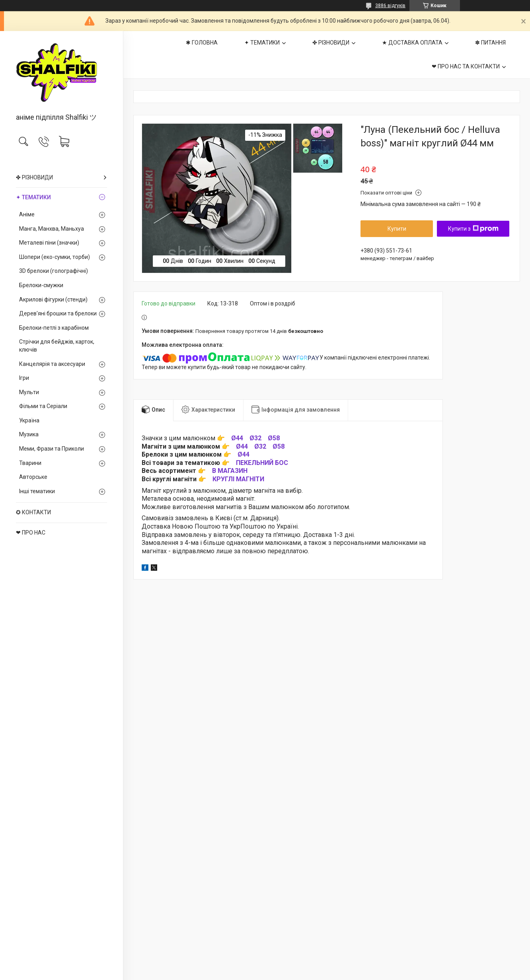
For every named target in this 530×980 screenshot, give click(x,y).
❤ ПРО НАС (31, 533)
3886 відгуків (390, 6)
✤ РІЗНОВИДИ (34, 177)
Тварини (30, 463)
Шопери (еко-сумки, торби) (55, 257)
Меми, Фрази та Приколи (52, 449)
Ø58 (274, 438)
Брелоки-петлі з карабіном (54, 328)
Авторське (33, 477)
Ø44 (237, 438)
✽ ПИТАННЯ (490, 43)
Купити (397, 229)
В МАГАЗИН (230, 471)
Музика (29, 434)
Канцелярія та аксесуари (52, 364)
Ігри (24, 378)
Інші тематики (37, 491)
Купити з (473, 229)
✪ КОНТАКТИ (33, 512)
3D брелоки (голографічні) (54, 271)
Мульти (29, 392)
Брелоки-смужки (41, 285)
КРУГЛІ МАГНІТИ (238, 479)
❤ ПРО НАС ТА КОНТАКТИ (466, 66)
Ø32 (255, 438)
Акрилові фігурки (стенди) (53, 299)
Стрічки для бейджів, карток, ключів (57, 346)
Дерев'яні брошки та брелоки (58, 313)
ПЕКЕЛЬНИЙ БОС (262, 463)
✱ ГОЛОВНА (202, 43)
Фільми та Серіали (43, 406)
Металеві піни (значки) (49, 243)
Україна (29, 420)
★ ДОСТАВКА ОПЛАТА (412, 43)
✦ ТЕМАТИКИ (33, 197)
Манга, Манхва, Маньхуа (52, 229)
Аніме (27, 214)
